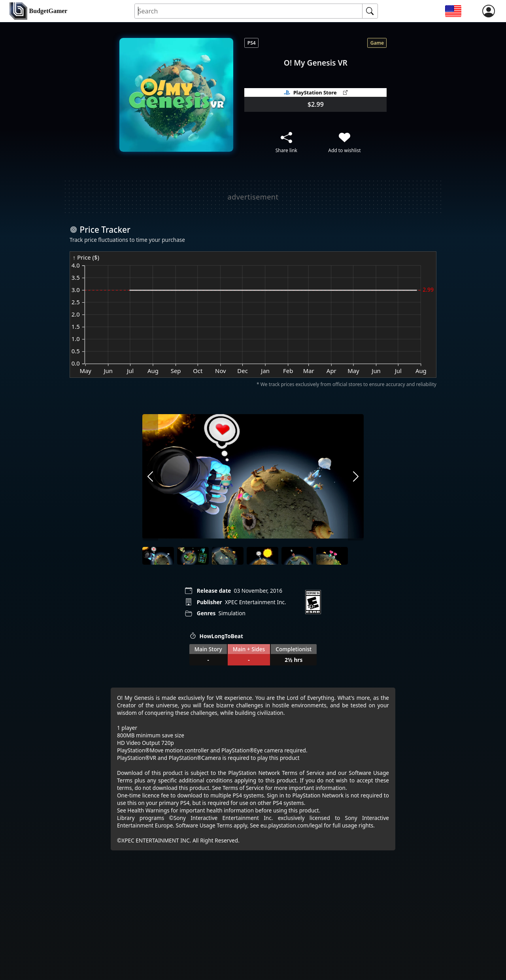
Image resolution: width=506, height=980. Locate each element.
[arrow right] (356, 477)
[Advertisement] (253, 197)
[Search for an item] (249, 11)
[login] (489, 11)
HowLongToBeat (216, 636)
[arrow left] (150, 477)
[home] (38, 11)
